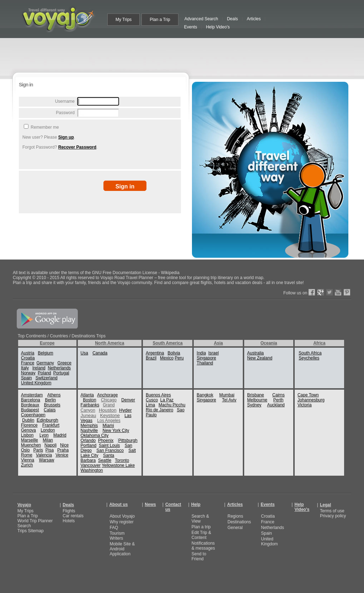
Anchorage (107, 395)
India (201, 353)
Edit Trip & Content (201, 535)
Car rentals (73, 516)
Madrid (60, 435)
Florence (29, 425)
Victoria (305, 405)
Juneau (89, 415)
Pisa (50, 450)
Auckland (276, 405)
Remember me (44, 127)
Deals (68, 505)
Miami (108, 426)
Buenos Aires (158, 395)
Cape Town (308, 395)
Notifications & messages (203, 546)
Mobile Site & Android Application (122, 549)
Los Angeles (109, 421)
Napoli (50, 445)
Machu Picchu (172, 405)
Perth (279, 400)
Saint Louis (109, 445)
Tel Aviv (229, 400)
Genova (28, 430)
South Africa (310, 353)
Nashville (89, 431)
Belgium (45, 353)
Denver (128, 400)
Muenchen (31, 445)
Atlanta (87, 395)
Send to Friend (199, 556)
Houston (108, 410)
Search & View (200, 519)
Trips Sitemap (31, 531)
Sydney (254, 405)
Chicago (109, 400)
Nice (64, 445)
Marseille (30, 440)
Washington (92, 470)
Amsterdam (32, 395)
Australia (255, 353)
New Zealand (260, 358)
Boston (89, 400)
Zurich (27, 465)
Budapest (30, 410)
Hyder (125, 410)
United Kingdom (36, 383)
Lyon (44, 435)
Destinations (239, 522)
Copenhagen (33, 415)
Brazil (151, 358)
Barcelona (31, 400)
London (48, 430)
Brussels (52, 405)
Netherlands (59, 368)
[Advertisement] (183, 54)
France (28, 363)
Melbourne (257, 400)
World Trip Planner (35, 521)
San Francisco (110, 450)
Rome (27, 455)
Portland (89, 445)
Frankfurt (51, 425)
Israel (213, 353)
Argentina (155, 353)
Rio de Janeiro (159, 410)
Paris (38, 450)
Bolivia (174, 353)
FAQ (114, 528)
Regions (235, 516)
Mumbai (227, 395)
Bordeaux (30, 405)
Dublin (28, 420)
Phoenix (106, 440)
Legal (325, 505)
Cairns (279, 395)
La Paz (167, 400)
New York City (116, 431)
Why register (121, 522)
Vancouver (91, 465)
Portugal (61, 373)
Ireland (39, 368)
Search (24, 526)
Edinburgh (47, 420)
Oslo (25, 450)
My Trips (25, 511)
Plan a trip (201, 527)
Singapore (206, 358)
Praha (63, 450)
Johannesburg (311, 400)
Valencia (44, 455)
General (235, 528)
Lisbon (27, 435)
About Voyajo (122, 516)
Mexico (167, 358)
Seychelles (309, 358)
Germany (45, 363)
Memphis (89, 426)
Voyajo (24, 505)
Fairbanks (90, 405)
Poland (44, 373)
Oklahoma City (95, 436)
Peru (179, 358)
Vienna (28, 460)
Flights (69, 511)
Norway (28, 373)
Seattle (105, 460)
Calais (50, 410)
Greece (65, 363)
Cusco (152, 400)
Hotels (69, 521)
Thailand (205, 363)
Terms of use (332, 511)
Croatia (28, 358)
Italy (25, 368)
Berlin (50, 400)
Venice (62, 455)
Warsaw (47, 460)
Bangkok (205, 395)
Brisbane (255, 395)
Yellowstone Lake (118, 465)
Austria (28, 353)
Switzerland (47, 378)
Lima (150, 405)
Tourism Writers (117, 536)
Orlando (88, 440)
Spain (26, 378)
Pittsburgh (128, 440)
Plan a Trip (28, 516)
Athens (54, 395)
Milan (48, 440)
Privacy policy (333, 516)
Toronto (122, 460)
